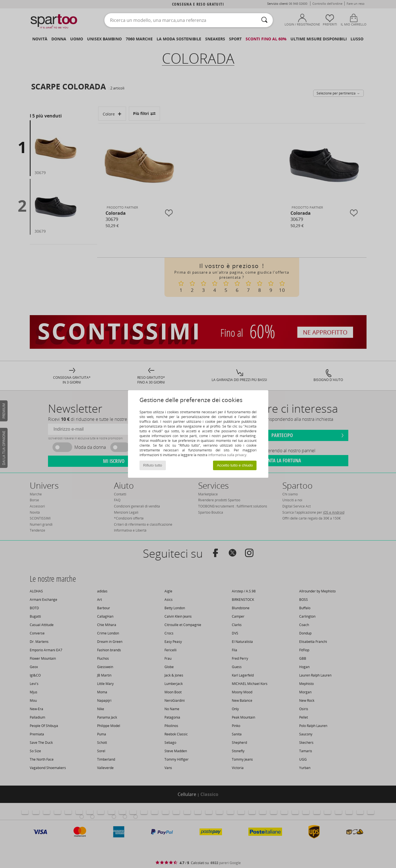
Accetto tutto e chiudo (235, 465)
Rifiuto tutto (153, 465)
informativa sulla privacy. (228, 455)
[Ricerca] (264, 20)
